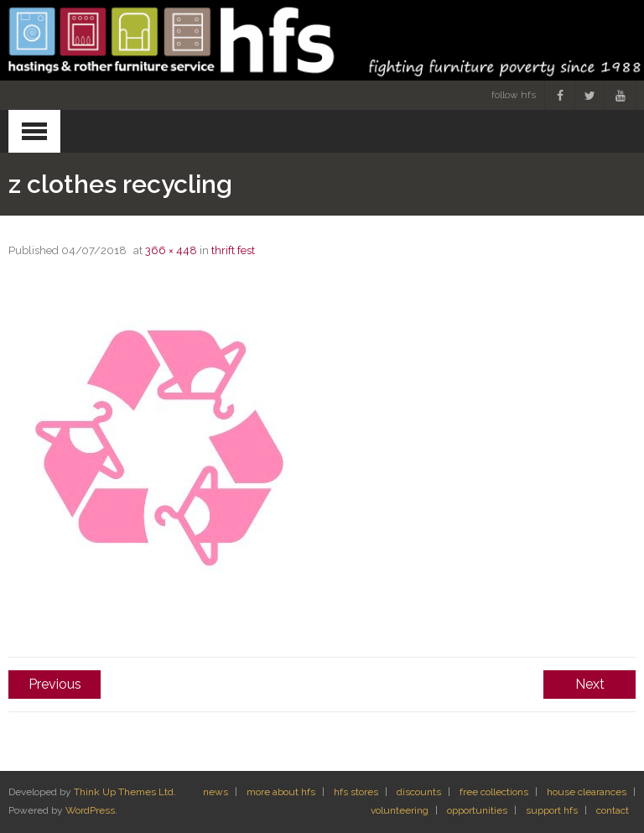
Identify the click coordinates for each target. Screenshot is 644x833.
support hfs (552, 810)
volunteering (400, 810)
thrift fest (233, 250)
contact (613, 810)
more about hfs (281, 792)
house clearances (587, 792)
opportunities (477, 810)
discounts (419, 792)
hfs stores (356, 792)
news (216, 792)
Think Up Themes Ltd (124, 792)
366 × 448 (171, 250)
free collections (494, 792)
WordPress (90, 810)
